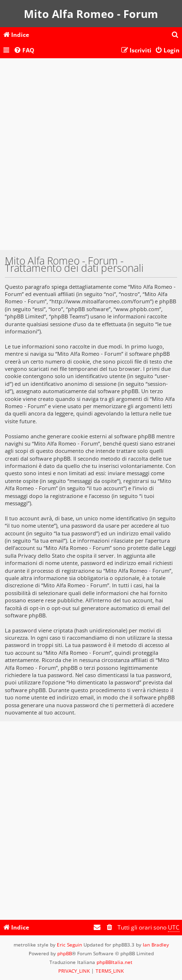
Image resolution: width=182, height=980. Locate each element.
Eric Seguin (69, 945)
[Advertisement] (91, 159)
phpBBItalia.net (115, 962)
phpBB (65, 953)
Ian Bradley (156, 945)
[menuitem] (175, 35)
